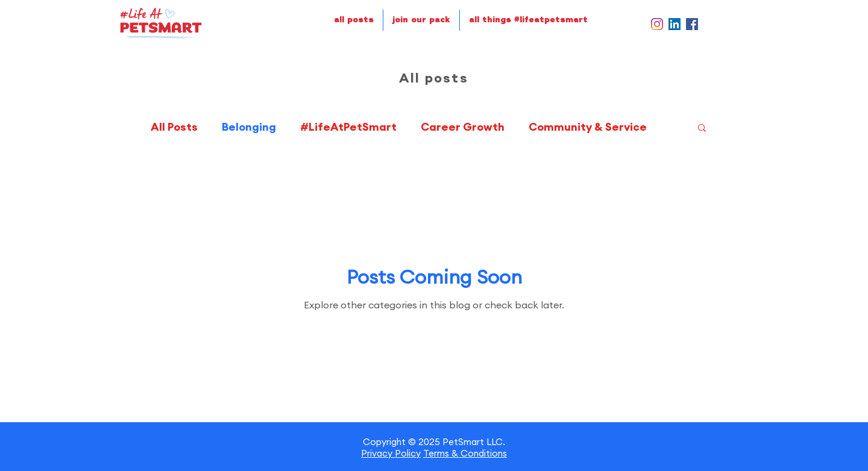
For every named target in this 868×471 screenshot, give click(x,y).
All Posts (174, 127)
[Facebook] (692, 24)
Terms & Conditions (465, 453)
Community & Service (588, 127)
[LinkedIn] (675, 24)
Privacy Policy (391, 453)
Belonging (249, 127)
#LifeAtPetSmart (348, 127)
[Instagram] (657, 24)
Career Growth (463, 127)
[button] (702, 129)
